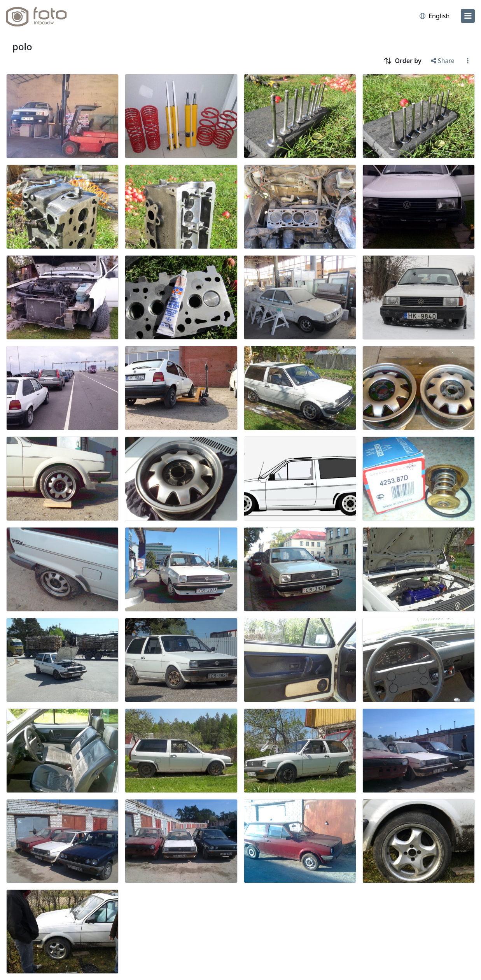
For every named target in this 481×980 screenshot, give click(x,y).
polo (22, 46)
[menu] (468, 16)
